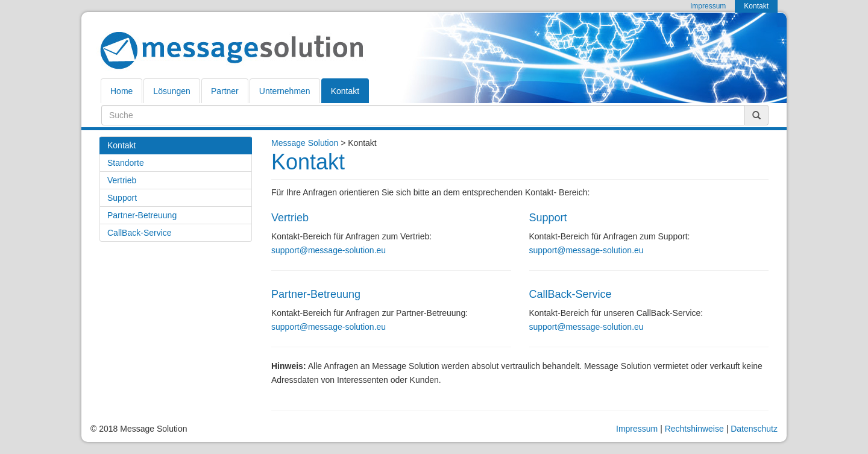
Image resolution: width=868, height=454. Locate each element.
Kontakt (345, 91)
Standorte (126, 163)
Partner (225, 91)
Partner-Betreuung (142, 215)
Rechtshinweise (694, 429)
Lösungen (172, 91)
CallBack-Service (140, 233)
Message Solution (305, 143)
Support (122, 198)
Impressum (637, 429)
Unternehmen (285, 91)
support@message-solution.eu (329, 250)
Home (121, 91)
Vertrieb (122, 180)
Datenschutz (754, 429)
